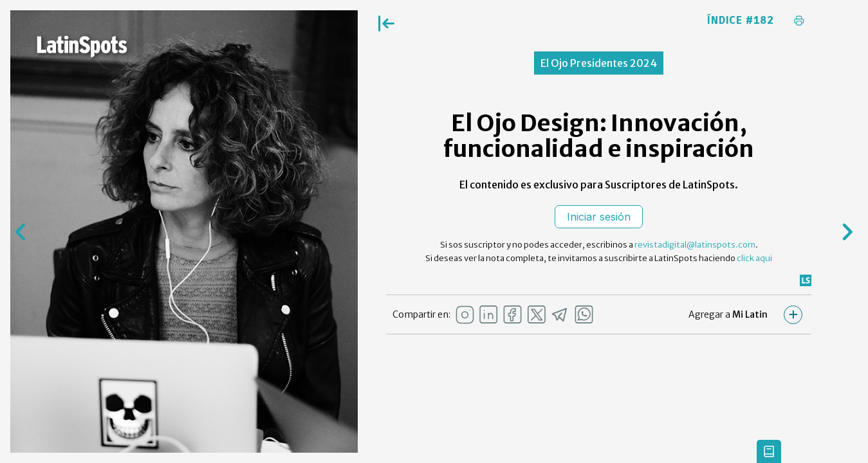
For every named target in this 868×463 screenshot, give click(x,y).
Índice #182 (741, 21)
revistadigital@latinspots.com (695, 245)
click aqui (754, 258)
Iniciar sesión (599, 217)
